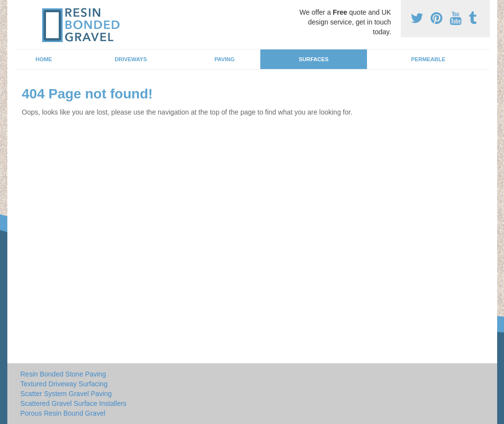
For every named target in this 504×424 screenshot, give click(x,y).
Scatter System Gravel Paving (66, 394)
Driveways (131, 59)
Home (44, 59)
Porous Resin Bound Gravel (63, 413)
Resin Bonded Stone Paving (63, 374)
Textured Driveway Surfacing (64, 384)
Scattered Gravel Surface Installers (74, 403)
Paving (224, 59)
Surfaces (314, 59)
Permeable (428, 59)
